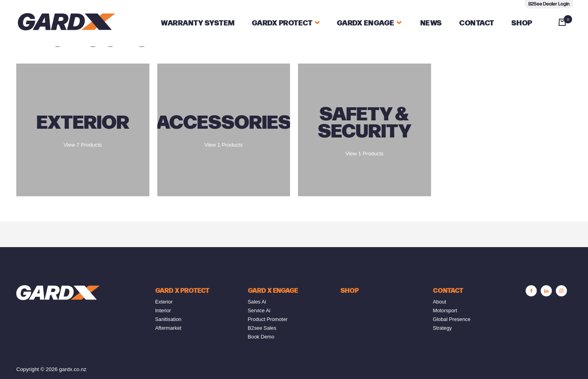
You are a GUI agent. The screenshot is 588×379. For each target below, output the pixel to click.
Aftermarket (168, 328)
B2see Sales (262, 328)
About (440, 302)
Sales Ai (257, 302)
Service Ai (259, 310)
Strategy (443, 328)
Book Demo (261, 337)
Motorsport (445, 310)
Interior (163, 310)
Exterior (164, 302)
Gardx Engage (366, 23)
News (431, 23)
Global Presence (452, 319)
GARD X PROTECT (182, 291)
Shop (522, 23)
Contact (477, 23)
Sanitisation (168, 319)
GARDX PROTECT (286, 23)
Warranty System (198, 23)
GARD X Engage (273, 291)
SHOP (350, 291)
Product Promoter (268, 319)
